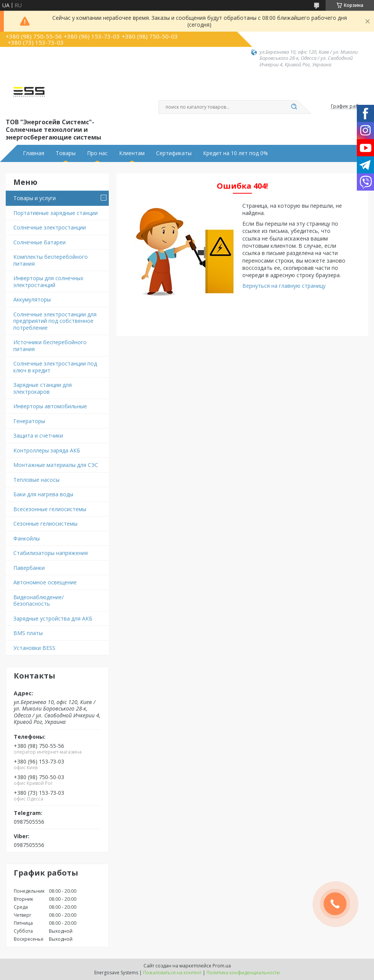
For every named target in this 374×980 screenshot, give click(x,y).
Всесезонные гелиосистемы (50, 509)
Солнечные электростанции (50, 227)
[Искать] (294, 107)
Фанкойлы (27, 538)
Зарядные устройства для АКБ (53, 618)
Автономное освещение (45, 582)
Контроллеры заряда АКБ (47, 450)
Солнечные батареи (39, 242)
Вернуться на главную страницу (284, 286)
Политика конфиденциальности (243, 973)
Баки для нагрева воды (43, 494)
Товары (66, 153)
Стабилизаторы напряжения (51, 553)
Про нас (97, 153)
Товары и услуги (35, 198)
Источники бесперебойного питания (50, 346)
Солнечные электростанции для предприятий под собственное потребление (55, 321)
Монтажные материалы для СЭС (56, 465)
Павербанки (29, 568)
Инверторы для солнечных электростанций (48, 281)
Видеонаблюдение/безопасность (39, 601)
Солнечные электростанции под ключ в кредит (55, 367)
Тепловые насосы (36, 480)
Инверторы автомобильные (50, 406)
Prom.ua (222, 966)
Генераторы (29, 421)
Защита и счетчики (38, 435)
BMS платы (28, 633)
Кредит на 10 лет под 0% (235, 153)
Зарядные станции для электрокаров (43, 388)
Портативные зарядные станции (56, 213)
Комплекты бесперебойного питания (51, 260)
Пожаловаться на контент (172, 973)
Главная (34, 153)
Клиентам (132, 153)
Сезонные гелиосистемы (45, 524)
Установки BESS (34, 648)
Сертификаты (174, 153)
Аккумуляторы (32, 299)
